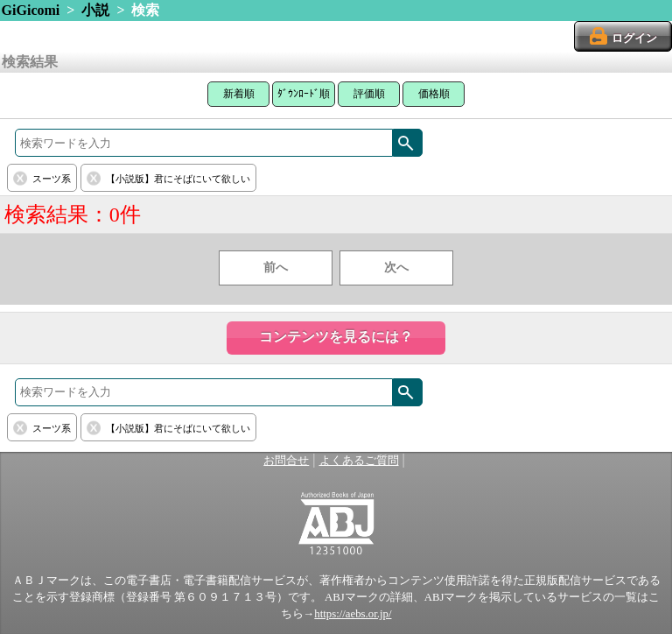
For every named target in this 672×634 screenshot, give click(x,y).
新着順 (239, 94)
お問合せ (286, 461)
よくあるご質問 (359, 461)
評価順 (369, 94)
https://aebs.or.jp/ (353, 614)
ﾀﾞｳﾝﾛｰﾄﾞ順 (304, 94)
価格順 (434, 94)
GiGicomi (31, 10)
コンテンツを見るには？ (336, 337)
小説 (95, 10)
